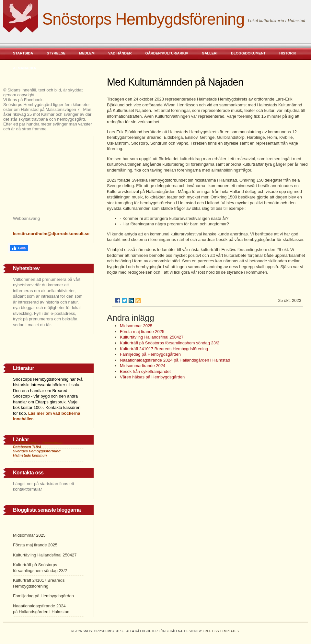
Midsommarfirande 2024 (143, 366)
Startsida (23, 53)
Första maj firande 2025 (142, 332)
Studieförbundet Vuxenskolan (38, 443)
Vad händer (120, 53)
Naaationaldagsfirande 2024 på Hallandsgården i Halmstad (176, 360)
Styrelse (56, 53)
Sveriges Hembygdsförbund (37, 451)
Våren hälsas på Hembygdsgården (152, 377)
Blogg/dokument (248, 53)
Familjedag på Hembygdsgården (150, 354)
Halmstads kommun (30, 455)
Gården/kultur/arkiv (167, 53)
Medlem (87, 53)
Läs (32, 413)
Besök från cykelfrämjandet (145, 371)
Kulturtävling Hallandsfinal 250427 (152, 337)
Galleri (210, 53)
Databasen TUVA (27, 447)
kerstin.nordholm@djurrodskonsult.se (51, 234)
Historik (288, 53)
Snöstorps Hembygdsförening (143, 19)
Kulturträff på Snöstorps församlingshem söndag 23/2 (170, 343)
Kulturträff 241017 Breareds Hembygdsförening (164, 349)
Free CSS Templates (221, 631)
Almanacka (25, 68)
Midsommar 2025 (136, 326)
